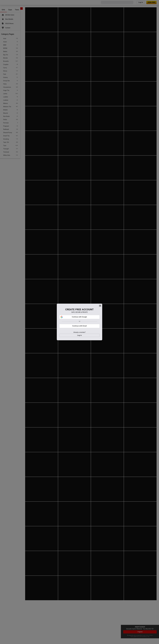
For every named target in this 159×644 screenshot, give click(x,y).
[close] (100, 316)
